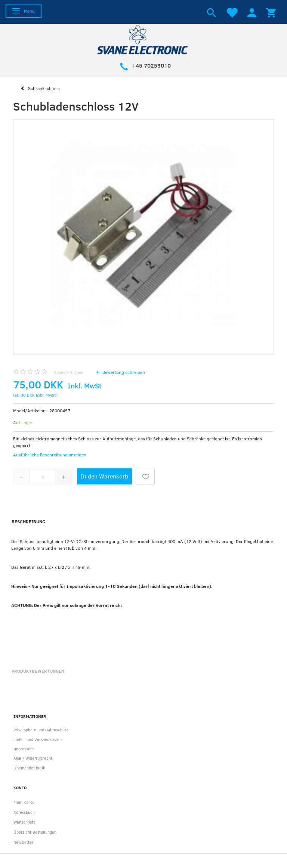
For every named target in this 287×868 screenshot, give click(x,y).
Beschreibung (28, 521)
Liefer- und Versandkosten (38, 739)
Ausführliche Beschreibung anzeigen (50, 455)
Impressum (24, 749)
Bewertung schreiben (123, 372)
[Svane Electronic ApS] (143, 39)
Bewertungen (69, 372)
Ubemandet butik (29, 768)
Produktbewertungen (38, 671)
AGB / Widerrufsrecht (33, 758)
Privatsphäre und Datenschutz (41, 730)
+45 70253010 (151, 65)
